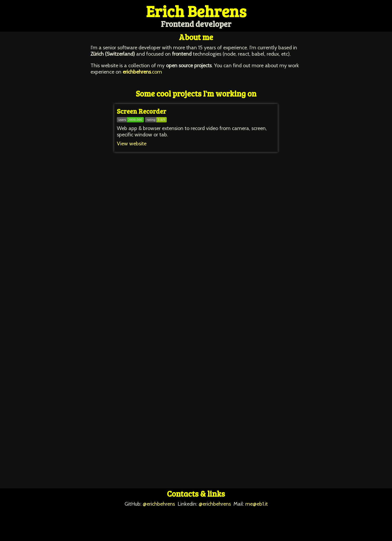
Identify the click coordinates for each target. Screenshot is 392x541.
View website (132, 143)
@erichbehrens (159, 504)
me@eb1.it (257, 504)
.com (142, 72)
